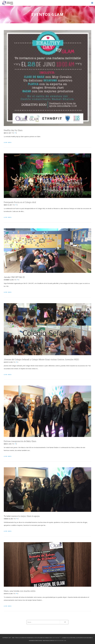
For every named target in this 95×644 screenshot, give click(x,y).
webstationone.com (60, 641)
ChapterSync (56, 638)
